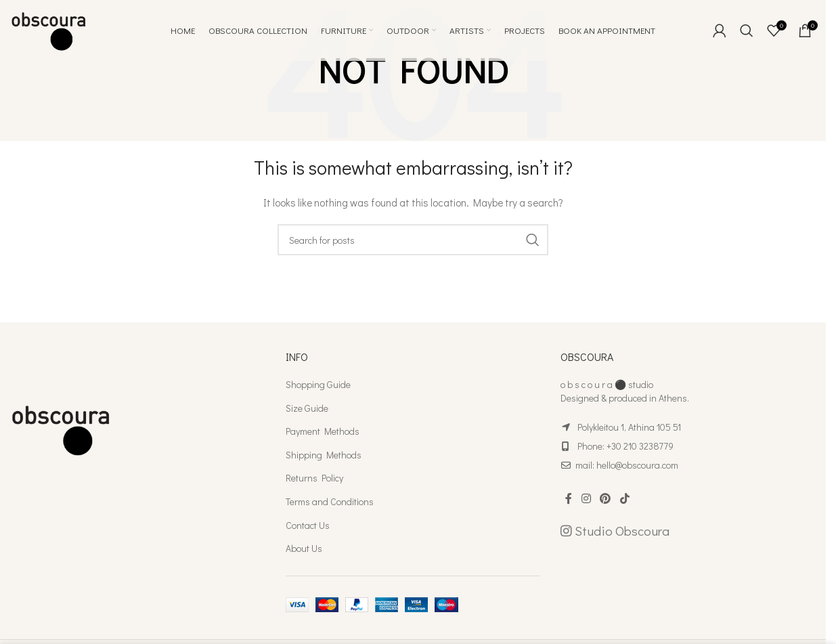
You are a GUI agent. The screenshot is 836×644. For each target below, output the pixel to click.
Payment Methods (323, 431)
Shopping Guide (318, 384)
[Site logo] (49, 29)
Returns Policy (314, 478)
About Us (304, 548)
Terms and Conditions (330, 501)
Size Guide (307, 408)
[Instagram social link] (586, 498)
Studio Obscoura (615, 531)
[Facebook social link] (569, 498)
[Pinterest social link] (606, 498)
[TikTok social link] (624, 498)
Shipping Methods (324, 455)
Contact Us (308, 525)
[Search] (747, 30)
